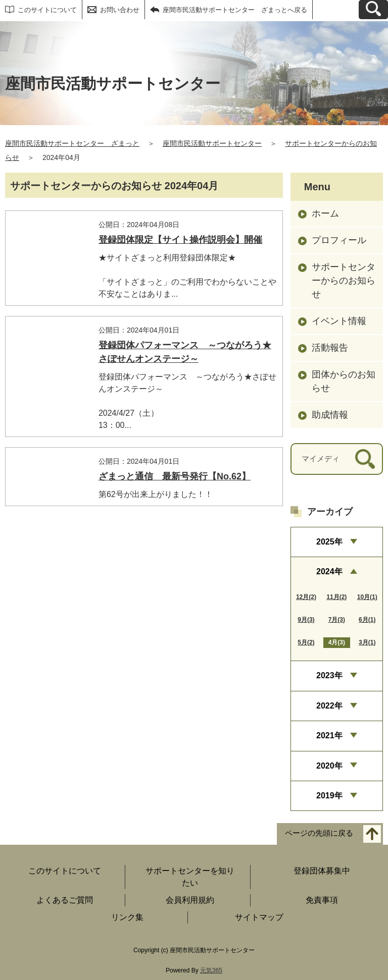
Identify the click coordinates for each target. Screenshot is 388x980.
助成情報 (330, 415)
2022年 (329, 706)
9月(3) (306, 620)
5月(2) (306, 642)
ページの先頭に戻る (319, 833)
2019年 (329, 796)
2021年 (329, 736)
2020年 (329, 766)
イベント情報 (339, 321)
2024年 (329, 571)
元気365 (211, 970)
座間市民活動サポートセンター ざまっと (72, 143)
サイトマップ (259, 917)
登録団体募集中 (322, 871)
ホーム (325, 213)
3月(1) (367, 642)
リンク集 (127, 917)
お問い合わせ (120, 10)
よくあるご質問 (65, 900)
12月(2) (306, 597)
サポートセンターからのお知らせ (344, 281)
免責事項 (322, 900)
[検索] (365, 459)
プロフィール (339, 240)
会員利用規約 (190, 900)
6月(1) (367, 620)
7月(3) (337, 620)
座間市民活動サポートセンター (212, 143)
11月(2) (336, 597)
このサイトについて (47, 10)
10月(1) (367, 597)
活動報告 (330, 348)
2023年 (329, 675)
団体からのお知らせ (344, 381)
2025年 (329, 542)
